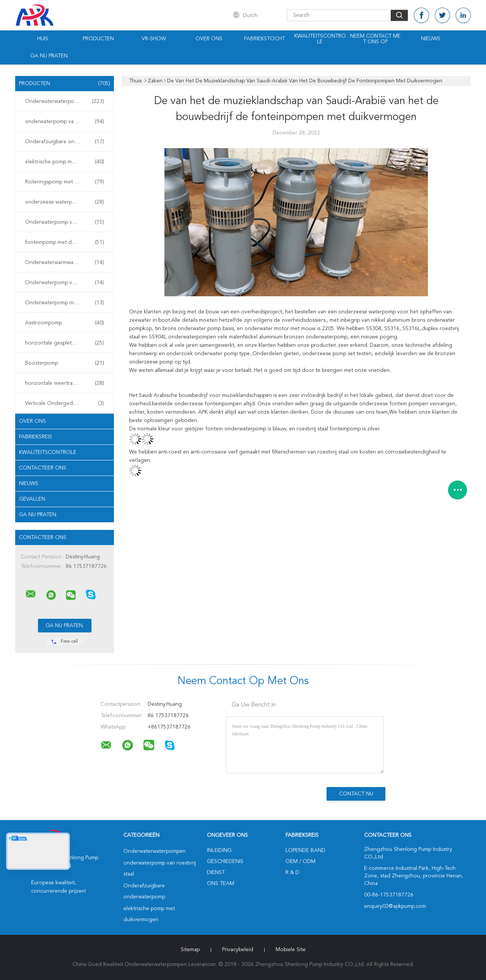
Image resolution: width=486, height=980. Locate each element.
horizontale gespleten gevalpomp (65, 343)
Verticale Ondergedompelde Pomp (66, 403)
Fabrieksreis (36, 437)
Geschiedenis (225, 861)
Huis (43, 39)
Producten (98, 39)
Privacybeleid (238, 950)
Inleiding (219, 850)
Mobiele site (291, 950)
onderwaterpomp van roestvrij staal (66, 122)
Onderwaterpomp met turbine (65, 303)
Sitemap (190, 950)
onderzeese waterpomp (65, 202)
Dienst (216, 873)
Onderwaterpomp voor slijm (65, 222)
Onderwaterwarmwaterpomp (65, 262)
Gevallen (32, 499)
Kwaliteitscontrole (320, 39)
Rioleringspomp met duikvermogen (66, 182)
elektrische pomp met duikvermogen (66, 162)
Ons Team (221, 884)
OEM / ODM (301, 861)
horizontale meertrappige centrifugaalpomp (66, 383)
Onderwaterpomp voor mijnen (65, 283)
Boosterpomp (65, 363)
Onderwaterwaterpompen (65, 101)
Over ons (209, 39)
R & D (292, 873)
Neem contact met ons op (375, 39)
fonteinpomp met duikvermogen (65, 242)
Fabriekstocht (264, 39)
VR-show (154, 39)
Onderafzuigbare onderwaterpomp (66, 142)
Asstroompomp (65, 323)
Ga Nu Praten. (50, 56)
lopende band (305, 850)
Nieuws (431, 39)
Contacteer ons (43, 468)
